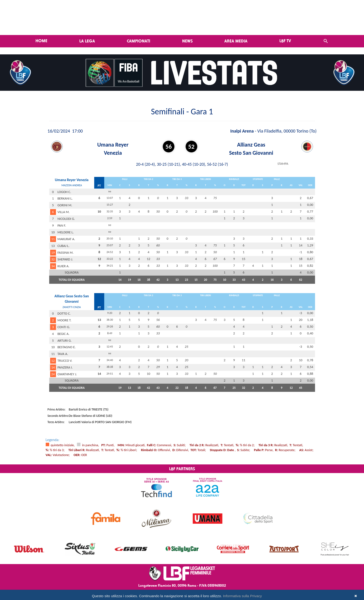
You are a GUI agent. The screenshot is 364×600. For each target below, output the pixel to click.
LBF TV (285, 41)
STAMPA (283, 164)
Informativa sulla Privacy (242, 596)
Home (41, 41)
